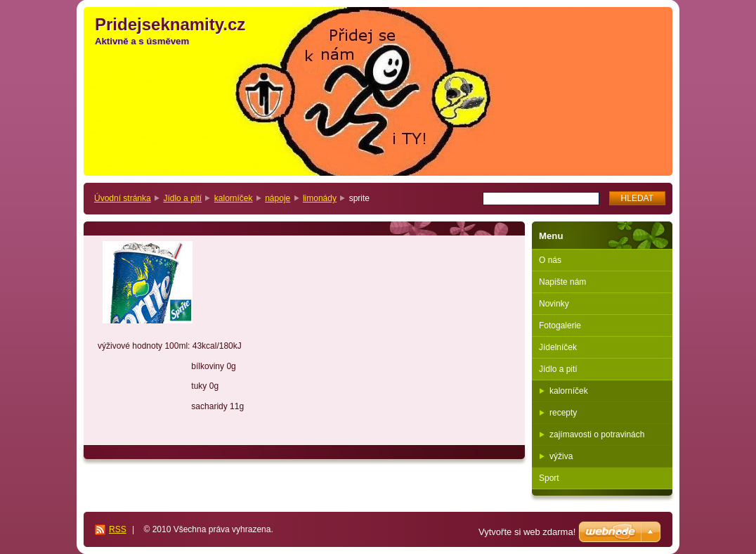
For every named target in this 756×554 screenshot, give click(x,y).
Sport (549, 478)
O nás (550, 260)
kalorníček (234, 198)
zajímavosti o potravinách (597, 434)
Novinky (554, 304)
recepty (563, 413)
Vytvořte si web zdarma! (527, 532)
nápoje (278, 198)
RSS (118, 529)
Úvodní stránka (123, 198)
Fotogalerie (560, 326)
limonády (320, 198)
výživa (561, 456)
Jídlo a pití (182, 198)
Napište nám (562, 282)
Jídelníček (558, 347)
